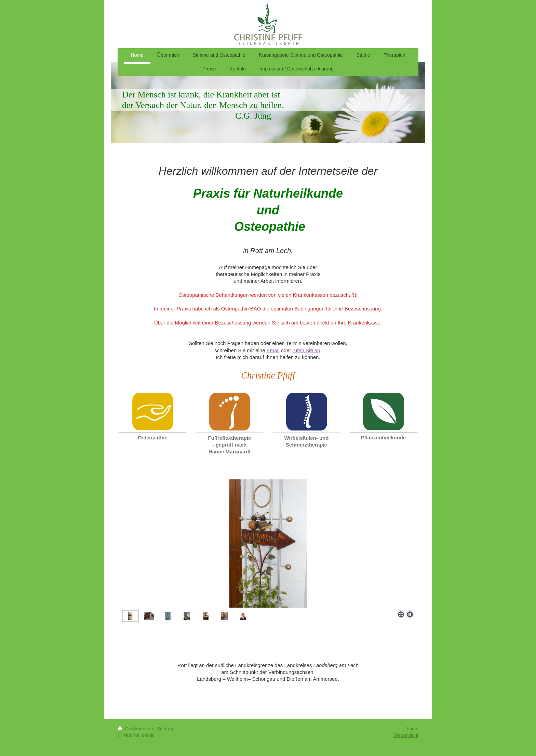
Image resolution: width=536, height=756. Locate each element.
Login (413, 729)
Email (273, 350)
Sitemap (166, 729)
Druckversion (136, 729)
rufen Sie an (306, 350)
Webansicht (406, 735)
